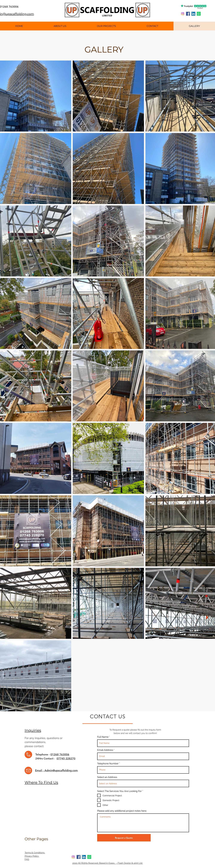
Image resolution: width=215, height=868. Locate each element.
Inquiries (33, 730)
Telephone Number (108, 764)
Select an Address (107, 777)
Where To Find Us (41, 782)
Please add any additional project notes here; (122, 811)
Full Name (103, 737)
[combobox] (143, 783)
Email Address (105, 750)
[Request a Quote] (124, 838)
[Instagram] (183, 14)
